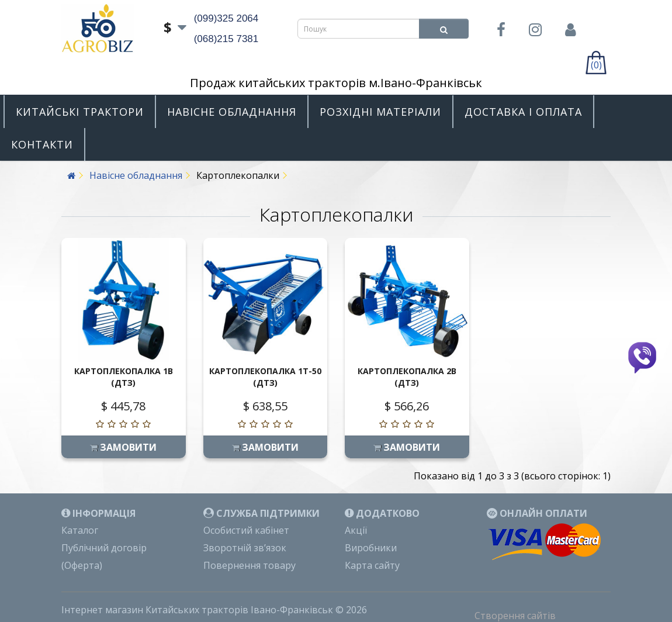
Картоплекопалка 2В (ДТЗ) (407, 377)
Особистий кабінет (246, 530)
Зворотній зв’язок (245, 548)
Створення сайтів (515, 616)
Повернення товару (250, 565)
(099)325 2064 (226, 18)
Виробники (371, 548)
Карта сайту (372, 565)
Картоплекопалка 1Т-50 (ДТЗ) (265, 377)
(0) (596, 65)
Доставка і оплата (523, 112)
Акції (356, 530)
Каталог (80, 530)
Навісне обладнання (232, 112)
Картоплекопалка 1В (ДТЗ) (124, 377)
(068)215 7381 (226, 39)
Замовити (123, 447)
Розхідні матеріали (380, 112)
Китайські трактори (80, 112)
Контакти (42, 144)
